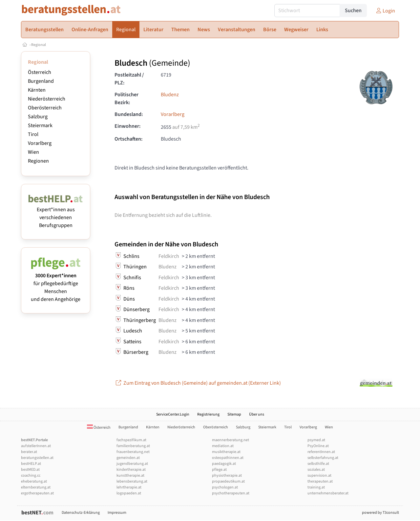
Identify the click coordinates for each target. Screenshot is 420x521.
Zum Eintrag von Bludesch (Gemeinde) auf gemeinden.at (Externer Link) (198, 383)
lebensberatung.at (132, 481)
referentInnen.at (321, 452)
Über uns (257, 414)
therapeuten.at (320, 481)
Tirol (33, 134)
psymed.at (316, 440)
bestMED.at (30, 470)
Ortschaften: (128, 139)
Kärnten (37, 90)
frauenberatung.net (133, 452)
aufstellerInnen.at (36, 446)
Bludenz (170, 95)
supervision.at (319, 476)
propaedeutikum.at (228, 481)
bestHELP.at (31, 464)
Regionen (38, 161)
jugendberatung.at (132, 464)
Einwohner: (127, 126)
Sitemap (234, 414)
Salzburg (38, 117)
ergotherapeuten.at (37, 493)
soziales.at (316, 470)
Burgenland (41, 81)
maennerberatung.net (231, 440)
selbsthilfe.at (318, 464)
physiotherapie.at (227, 476)
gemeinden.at (128, 458)
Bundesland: (129, 114)
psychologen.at (225, 487)
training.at (316, 487)
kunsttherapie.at (130, 476)
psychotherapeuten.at (231, 493)
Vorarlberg (40, 143)
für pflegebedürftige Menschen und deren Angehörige (56, 283)
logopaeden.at (129, 493)
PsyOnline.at (318, 446)
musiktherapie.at (226, 452)
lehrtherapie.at (129, 487)
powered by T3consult (380, 513)
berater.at (29, 452)
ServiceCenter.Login (173, 414)
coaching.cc (31, 476)
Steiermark (40, 125)
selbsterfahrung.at (323, 458)
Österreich (40, 72)
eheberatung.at (34, 481)
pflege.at (219, 470)
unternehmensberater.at (328, 493)
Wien (33, 152)
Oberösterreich (45, 108)
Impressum (117, 513)
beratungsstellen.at (37, 458)
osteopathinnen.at (228, 458)
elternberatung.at (36, 487)
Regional (39, 45)
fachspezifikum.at (131, 440)
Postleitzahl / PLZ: (129, 79)
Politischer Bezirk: (126, 99)
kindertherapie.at (131, 470)
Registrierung (208, 414)
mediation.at (223, 446)
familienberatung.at (133, 446)
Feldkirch (169, 256)
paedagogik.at (224, 464)
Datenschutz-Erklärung (81, 513)
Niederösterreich (47, 99)
